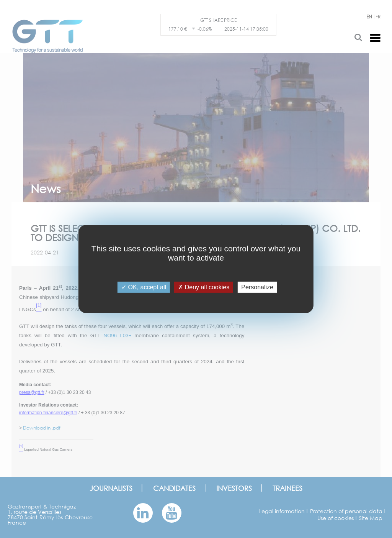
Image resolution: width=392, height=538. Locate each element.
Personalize (257, 287)
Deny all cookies (204, 287)
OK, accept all (144, 287)
